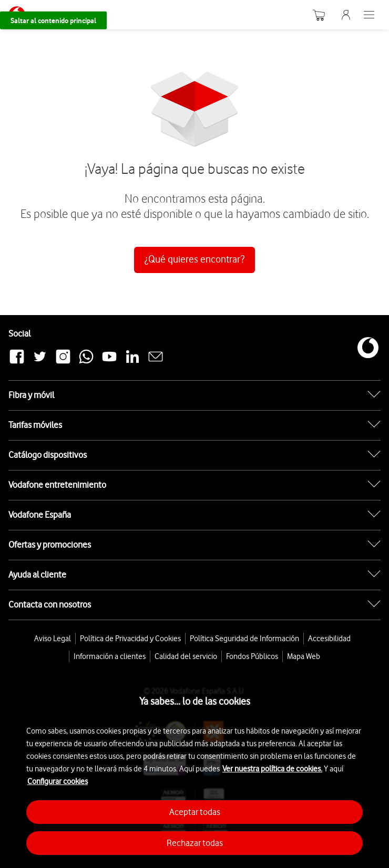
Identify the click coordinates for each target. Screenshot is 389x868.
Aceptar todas (195, 812)
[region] (194, 767)
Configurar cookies (58, 781)
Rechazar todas (195, 843)
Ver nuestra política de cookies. (272, 769)
